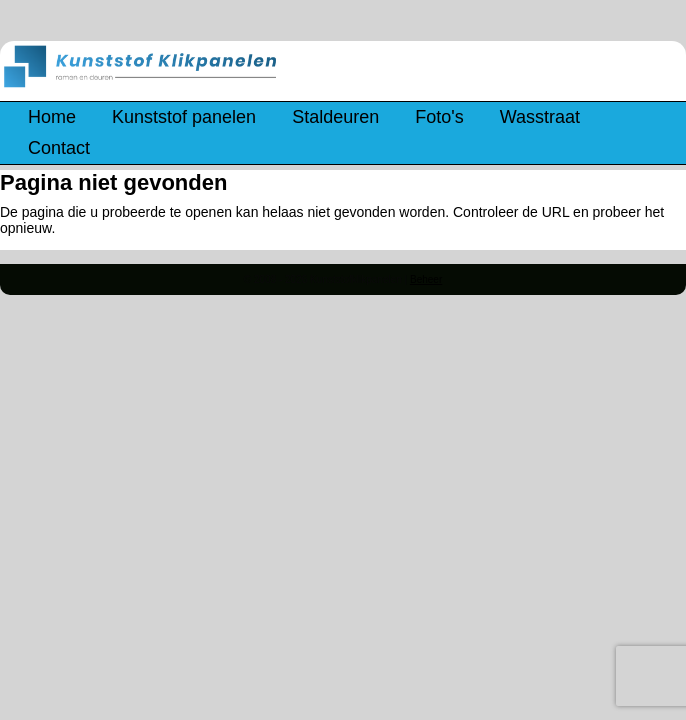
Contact (59, 148)
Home (52, 117)
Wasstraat (540, 117)
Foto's (439, 117)
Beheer (426, 279)
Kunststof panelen (184, 117)
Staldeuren (335, 117)
